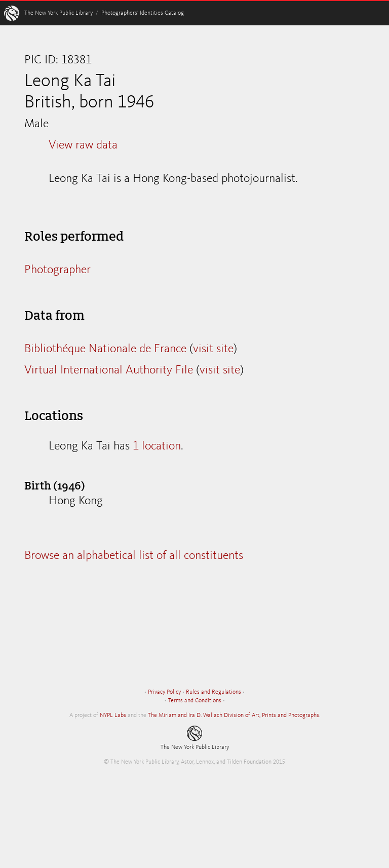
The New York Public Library (59, 13)
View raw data (83, 145)
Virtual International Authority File (109, 370)
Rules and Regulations (213, 692)
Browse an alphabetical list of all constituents (134, 556)
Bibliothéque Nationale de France (105, 349)
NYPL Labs (113, 715)
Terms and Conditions (195, 701)
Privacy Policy (164, 692)
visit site (213, 349)
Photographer (57, 270)
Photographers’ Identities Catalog (143, 13)
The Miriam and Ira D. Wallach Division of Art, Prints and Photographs (234, 715)
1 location (157, 446)
